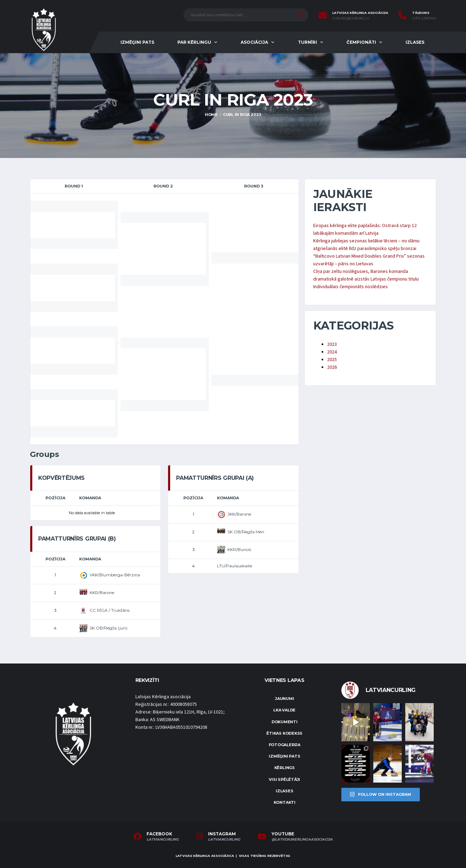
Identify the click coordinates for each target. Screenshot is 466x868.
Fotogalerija (285, 745)
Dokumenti (285, 722)
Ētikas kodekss (284, 733)
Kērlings (285, 768)
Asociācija (254, 42)
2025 (332, 360)
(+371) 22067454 (424, 18)
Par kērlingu (194, 42)
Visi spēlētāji (284, 779)
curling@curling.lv (351, 18)
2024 (332, 352)
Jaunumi (284, 699)
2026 (332, 367)
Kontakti (285, 802)
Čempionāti (361, 42)
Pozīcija (55, 498)
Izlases (415, 42)
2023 (332, 344)
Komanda (90, 498)
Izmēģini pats (137, 42)
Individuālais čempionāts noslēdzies (351, 287)
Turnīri (307, 42)
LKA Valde (284, 710)
